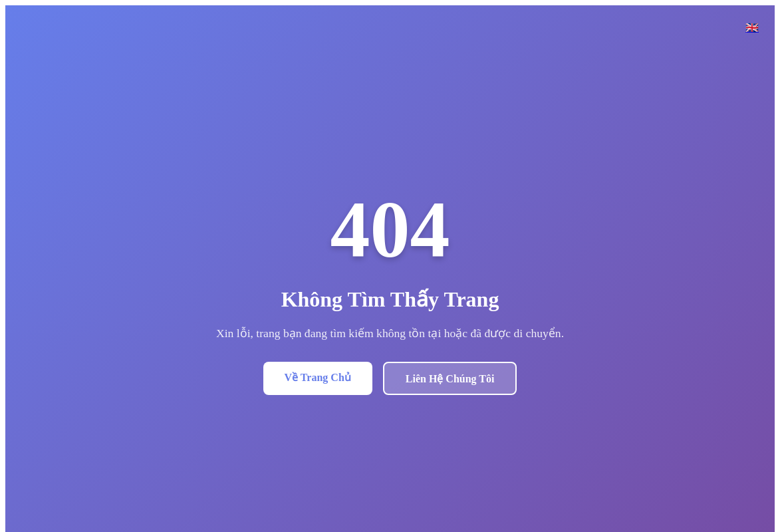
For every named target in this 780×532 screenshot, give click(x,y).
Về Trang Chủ (318, 377)
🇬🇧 (752, 28)
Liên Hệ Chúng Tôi (450, 379)
